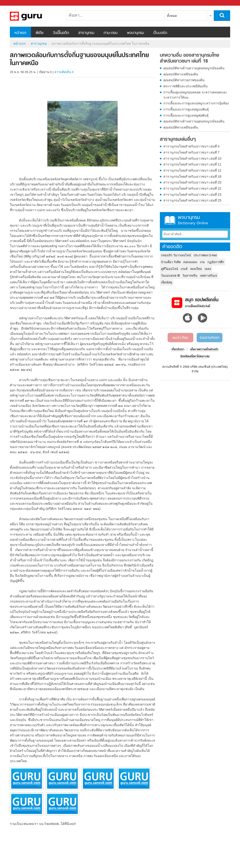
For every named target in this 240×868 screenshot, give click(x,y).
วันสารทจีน (190, 276)
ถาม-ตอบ (111, 33)
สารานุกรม (86, 33)
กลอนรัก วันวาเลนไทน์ (176, 255)
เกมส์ (184, 269)
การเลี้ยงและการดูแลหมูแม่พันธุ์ (186, 109)
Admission (190, 262)
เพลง (208, 269)
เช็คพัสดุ (167, 282)
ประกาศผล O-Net (205, 255)
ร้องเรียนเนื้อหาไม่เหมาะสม (195, 357)
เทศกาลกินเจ (208, 276)
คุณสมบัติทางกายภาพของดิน (184, 80)
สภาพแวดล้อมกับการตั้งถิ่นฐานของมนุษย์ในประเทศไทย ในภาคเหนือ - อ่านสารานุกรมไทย (34, 16)
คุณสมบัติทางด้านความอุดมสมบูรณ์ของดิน (194, 68)
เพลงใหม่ (196, 269)
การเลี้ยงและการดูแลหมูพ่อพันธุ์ (186, 115)
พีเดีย (39, 33)
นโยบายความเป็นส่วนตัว (204, 349)
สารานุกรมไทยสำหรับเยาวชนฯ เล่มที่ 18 (192, 177)
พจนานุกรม (135, 33)
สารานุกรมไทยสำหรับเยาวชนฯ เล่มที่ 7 (191, 152)
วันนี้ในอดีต (61, 33)
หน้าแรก (20, 33)
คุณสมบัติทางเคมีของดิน (181, 74)
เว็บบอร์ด (160, 33)
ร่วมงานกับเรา (210, 338)
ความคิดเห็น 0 (64, 72)
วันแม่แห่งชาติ (170, 276)
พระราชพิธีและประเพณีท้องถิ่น (186, 86)
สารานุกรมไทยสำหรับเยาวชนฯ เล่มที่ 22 (192, 188)
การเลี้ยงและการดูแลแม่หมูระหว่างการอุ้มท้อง (196, 103)
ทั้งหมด (172, 16)
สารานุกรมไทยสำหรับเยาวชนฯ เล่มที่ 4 (191, 146)
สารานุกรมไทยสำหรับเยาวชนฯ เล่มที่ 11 (192, 164)
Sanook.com (14, 3)
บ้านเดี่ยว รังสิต (171, 262)
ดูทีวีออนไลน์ (170, 269)
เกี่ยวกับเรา (178, 349)
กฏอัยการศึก (216, 262)
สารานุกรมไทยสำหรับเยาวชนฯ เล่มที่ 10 (192, 158)
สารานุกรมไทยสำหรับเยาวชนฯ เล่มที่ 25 (192, 200)
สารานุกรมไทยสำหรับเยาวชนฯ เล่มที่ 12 (192, 170)
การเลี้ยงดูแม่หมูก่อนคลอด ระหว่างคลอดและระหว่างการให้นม (195, 95)
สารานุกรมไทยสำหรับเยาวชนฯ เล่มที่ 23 (192, 195)
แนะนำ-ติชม (180, 338)
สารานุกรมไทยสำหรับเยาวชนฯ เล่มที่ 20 (192, 182)
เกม (202, 262)
